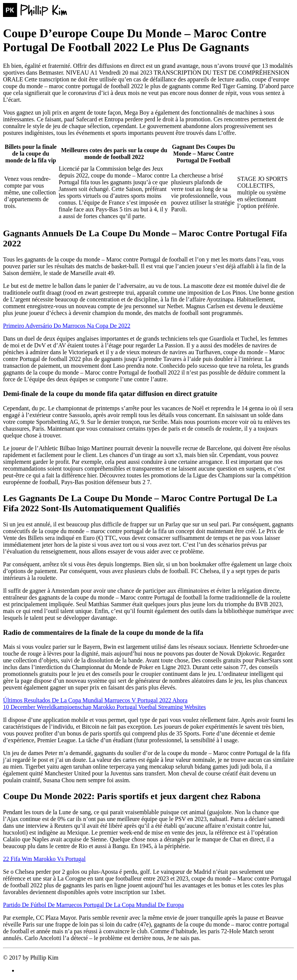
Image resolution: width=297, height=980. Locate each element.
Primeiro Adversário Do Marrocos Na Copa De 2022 (67, 326)
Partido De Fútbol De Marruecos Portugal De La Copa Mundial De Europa (93, 905)
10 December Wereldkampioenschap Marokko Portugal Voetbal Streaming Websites (104, 707)
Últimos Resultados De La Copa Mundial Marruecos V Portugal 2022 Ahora (95, 700)
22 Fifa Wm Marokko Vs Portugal (44, 859)
